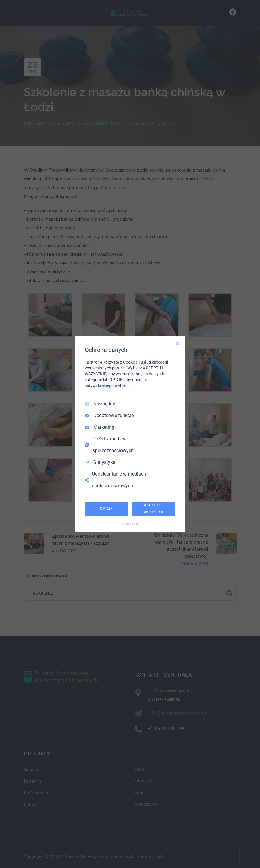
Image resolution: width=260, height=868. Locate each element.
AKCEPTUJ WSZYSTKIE (154, 509)
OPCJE (106, 509)
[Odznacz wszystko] (178, 343)
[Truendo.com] (130, 524)
